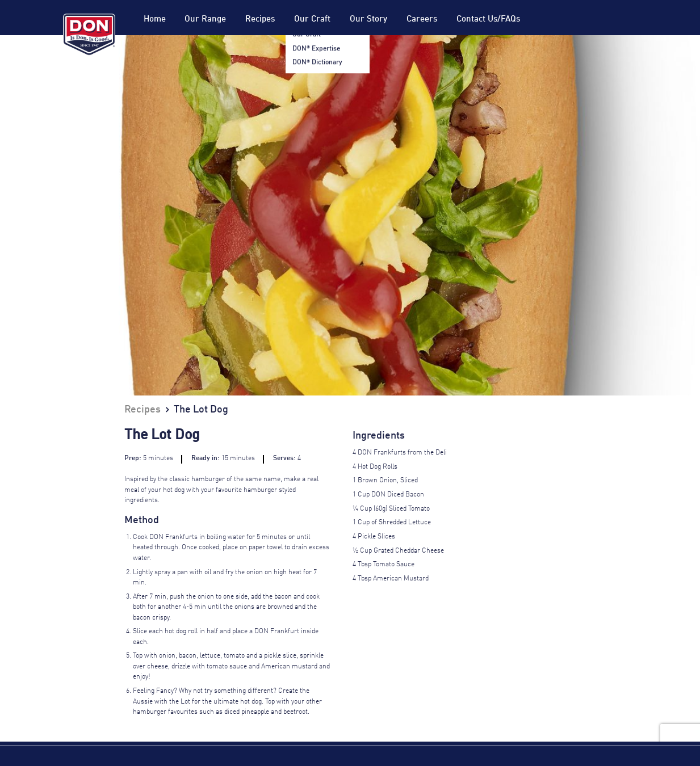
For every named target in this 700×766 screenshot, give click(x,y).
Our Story (368, 19)
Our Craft (312, 19)
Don (89, 35)
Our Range (205, 19)
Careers (422, 19)
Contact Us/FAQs (488, 19)
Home (155, 19)
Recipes (260, 19)
